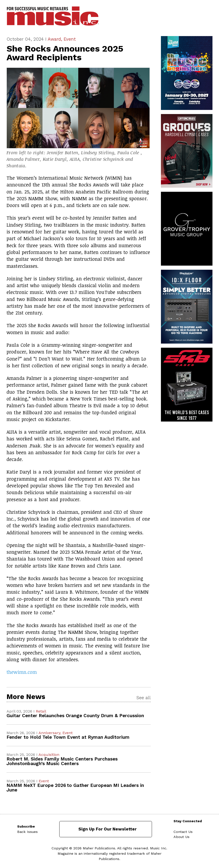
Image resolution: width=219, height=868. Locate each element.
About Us (181, 837)
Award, (56, 39)
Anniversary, (50, 733)
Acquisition (49, 755)
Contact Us (183, 832)
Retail (41, 711)
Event (70, 39)
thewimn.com (22, 672)
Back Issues (27, 832)
